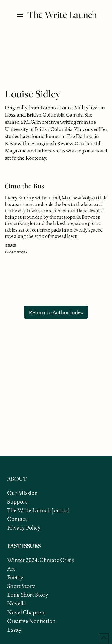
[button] (20, 15)
